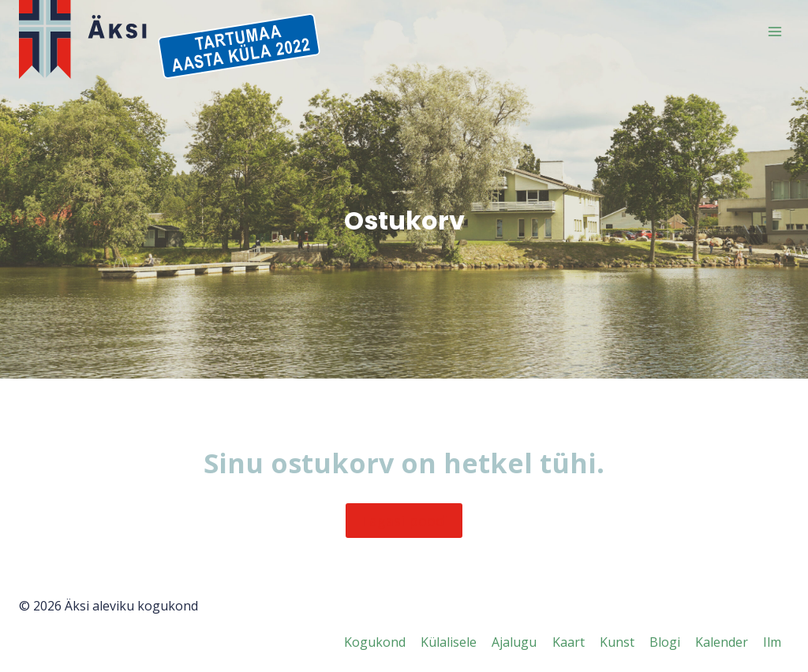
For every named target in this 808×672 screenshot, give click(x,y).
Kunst (617, 642)
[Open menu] (774, 31)
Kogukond (375, 642)
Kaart (569, 642)
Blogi (665, 642)
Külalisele (449, 642)
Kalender (722, 642)
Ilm (772, 642)
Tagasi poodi (404, 521)
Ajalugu (514, 642)
